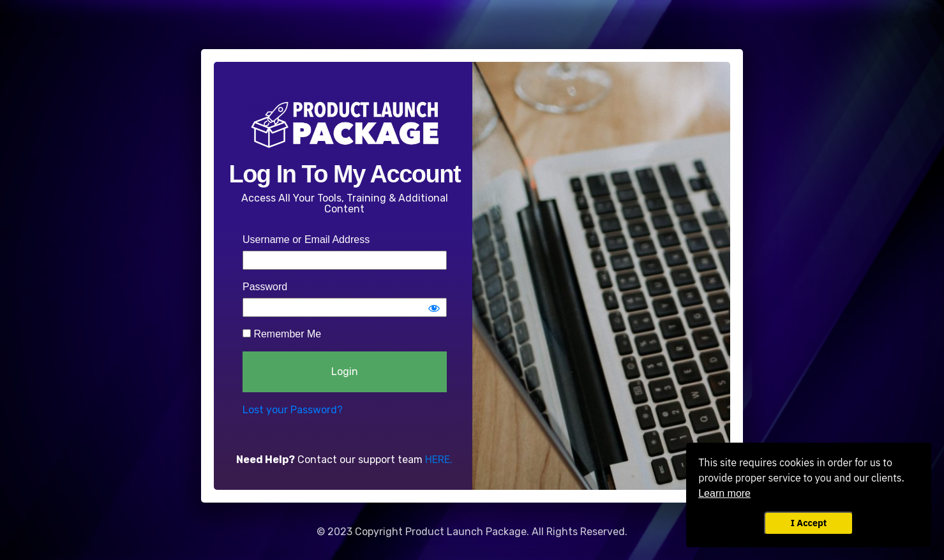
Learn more (724, 493)
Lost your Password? (293, 410)
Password (265, 287)
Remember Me (282, 334)
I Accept (809, 523)
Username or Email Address (306, 239)
